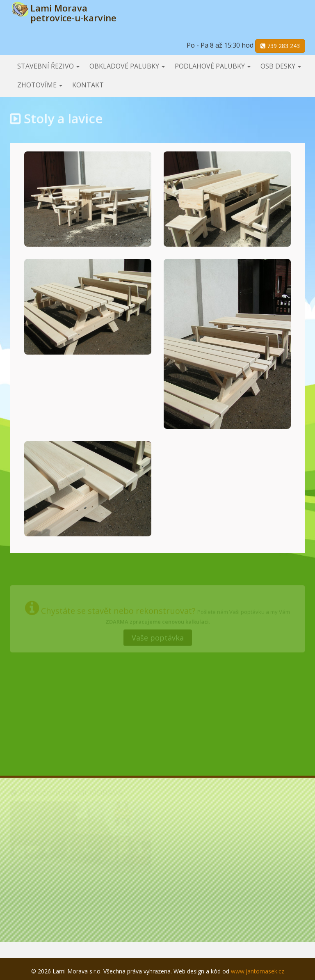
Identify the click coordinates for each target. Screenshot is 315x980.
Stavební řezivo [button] (48, 66)
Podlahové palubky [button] (213, 66)
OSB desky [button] (281, 66)
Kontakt (88, 85)
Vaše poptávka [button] (158, 637)
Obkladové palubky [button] (127, 66)
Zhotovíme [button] (40, 85)
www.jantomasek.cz (258, 971)
